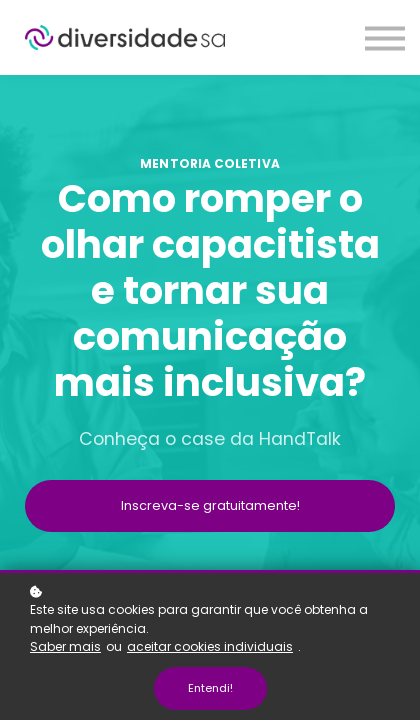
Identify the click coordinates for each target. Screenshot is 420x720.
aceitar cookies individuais (210, 646)
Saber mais (65, 646)
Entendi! (210, 688)
